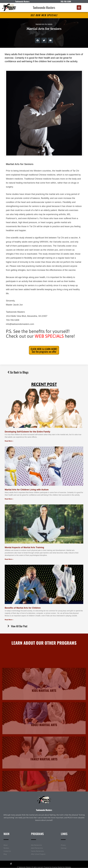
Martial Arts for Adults (44, 24)
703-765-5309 (66, 1)
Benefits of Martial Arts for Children (23, 608)
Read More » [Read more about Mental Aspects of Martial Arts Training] (9, 559)
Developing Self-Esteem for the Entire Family (27, 432)
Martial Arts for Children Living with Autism (27, 490)
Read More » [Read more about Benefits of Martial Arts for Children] (9, 620)
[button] (79, 8)
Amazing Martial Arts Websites (61, 867)
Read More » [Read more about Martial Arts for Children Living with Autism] (9, 499)
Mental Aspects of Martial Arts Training (24, 547)
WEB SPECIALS (49, 336)
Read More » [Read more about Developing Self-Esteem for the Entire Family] (9, 441)
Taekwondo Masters (44, 7)
